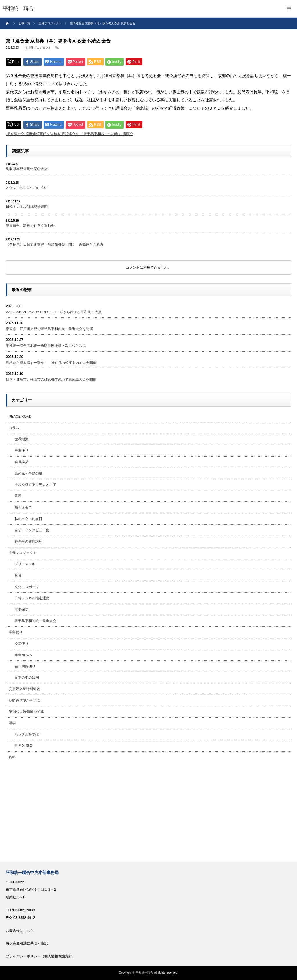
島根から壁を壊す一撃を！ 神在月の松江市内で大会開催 (51, 363)
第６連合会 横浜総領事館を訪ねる (33, 134)
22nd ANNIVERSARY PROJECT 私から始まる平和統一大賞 (54, 312)
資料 (12, 757)
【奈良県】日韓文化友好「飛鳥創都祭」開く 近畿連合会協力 (55, 244)
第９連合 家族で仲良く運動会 (30, 226)
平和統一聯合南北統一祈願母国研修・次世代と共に (46, 346)
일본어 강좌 (24, 746)
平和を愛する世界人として (35, 485)
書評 (18, 496)
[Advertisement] (148, 812)
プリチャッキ (25, 564)
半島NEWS (23, 655)
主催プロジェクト (39, 48)
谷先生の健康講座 (28, 541)
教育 (18, 576)
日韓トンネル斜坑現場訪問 (27, 207)
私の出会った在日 (28, 519)
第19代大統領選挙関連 (26, 712)
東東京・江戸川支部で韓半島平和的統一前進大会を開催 (49, 329)
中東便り (21, 450)
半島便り (16, 632)
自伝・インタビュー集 (32, 530)
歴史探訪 (21, 609)
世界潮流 (21, 439)
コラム (14, 428)
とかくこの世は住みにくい (27, 188)
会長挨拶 (21, 462)
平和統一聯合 (144, 973)
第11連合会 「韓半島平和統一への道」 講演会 (97, 134)
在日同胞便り (25, 666)
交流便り (21, 644)
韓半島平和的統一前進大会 (35, 621)
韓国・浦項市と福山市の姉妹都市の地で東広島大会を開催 (51, 379)
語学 (12, 723)
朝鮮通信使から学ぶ (24, 700)
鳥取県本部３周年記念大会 (27, 169)
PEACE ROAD (20, 417)
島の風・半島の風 (28, 473)
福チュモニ (23, 507)
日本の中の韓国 (27, 678)
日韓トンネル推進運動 (32, 598)
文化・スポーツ (27, 587)
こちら (28, 931)
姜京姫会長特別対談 (24, 689)
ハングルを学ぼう (28, 734)
